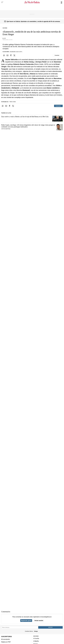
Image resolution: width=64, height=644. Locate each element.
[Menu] (2, 2)
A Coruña (36, 638)
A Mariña (36, 641)
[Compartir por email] (7, 55)
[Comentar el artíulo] (57, 55)
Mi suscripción (5, 639)
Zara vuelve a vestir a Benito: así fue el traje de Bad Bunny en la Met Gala (25, 117)
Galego (36, 631)
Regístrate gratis (26, 620)
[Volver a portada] (32, 2)
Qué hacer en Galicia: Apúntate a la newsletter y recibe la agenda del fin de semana (33, 21)
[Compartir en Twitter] (14, 55)
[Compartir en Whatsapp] (4, 55)
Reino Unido (13, 102)
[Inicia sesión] (61, 2)
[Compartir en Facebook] (11, 55)
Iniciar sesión (39, 620)
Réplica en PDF (6, 642)
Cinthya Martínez (6, 129)
